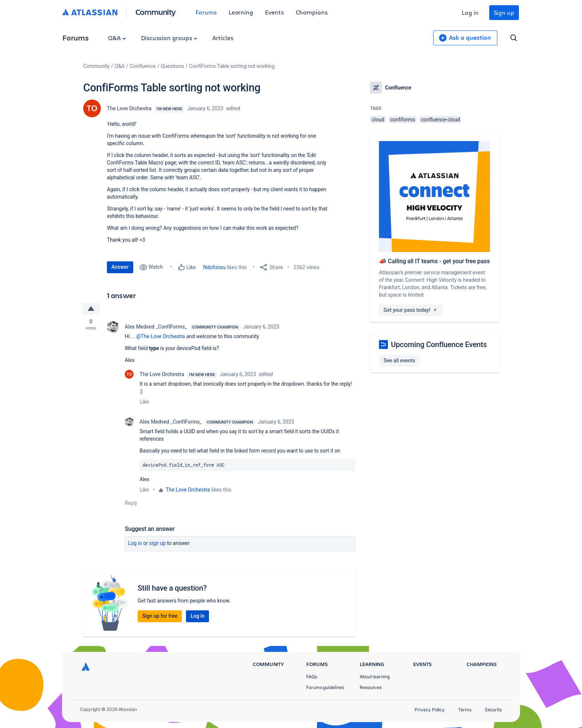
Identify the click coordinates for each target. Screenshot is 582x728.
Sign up (504, 12)
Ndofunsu (214, 267)
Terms (465, 710)
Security (493, 710)
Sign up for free (160, 616)
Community (156, 12)
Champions (312, 12)
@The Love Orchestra (161, 336)
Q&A (117, 38)
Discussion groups (169, 38)
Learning (241, 12)
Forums (206, 12)
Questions (172, 66)
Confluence (143, 66)
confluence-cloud (441, 120)
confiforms (403, 120)
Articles (223, 38)
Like (144, 402)
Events (274, 12)
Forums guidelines (325, 687)
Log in (470, 12)
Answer (120, 267)
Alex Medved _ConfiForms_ (156, 327)
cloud (378, 120)
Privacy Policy (430, 710)
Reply (131, 503)
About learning (375, 677)
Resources (371, 687)
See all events (399, 360)
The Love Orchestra (129, 108)
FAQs (312, 677)
